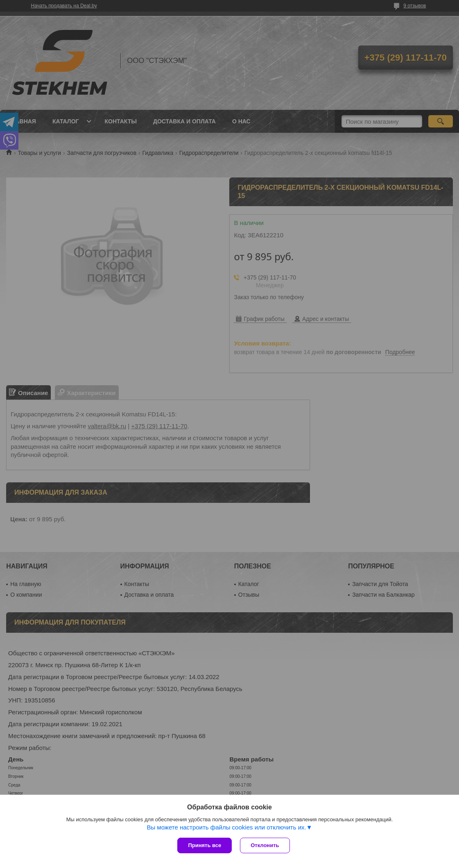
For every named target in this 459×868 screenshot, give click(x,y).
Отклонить (265, 845)
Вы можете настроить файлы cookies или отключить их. (226, 827)
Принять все (205, 845)
